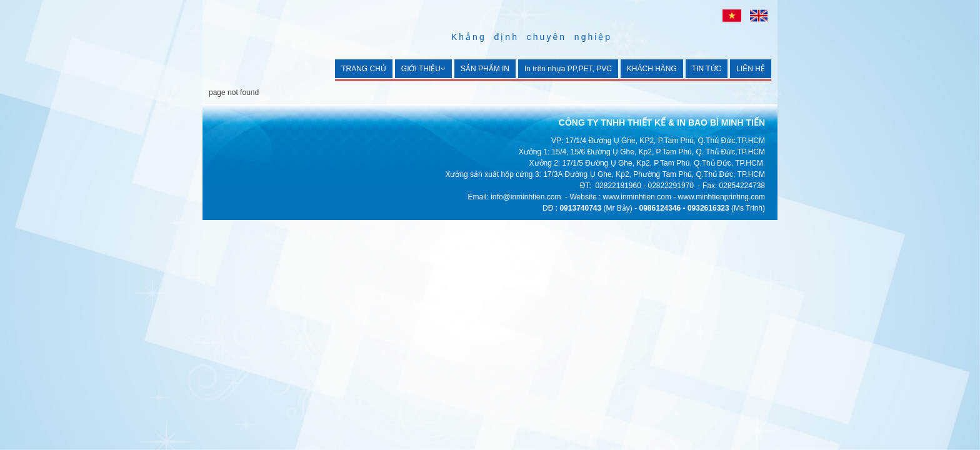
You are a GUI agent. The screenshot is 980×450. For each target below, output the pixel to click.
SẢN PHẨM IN (485, 69)
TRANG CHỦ (364, 69)
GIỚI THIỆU (423, 69)
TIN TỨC (707, 69)
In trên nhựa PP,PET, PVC (568, 69)
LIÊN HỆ (751, 69)
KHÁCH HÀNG (652, 69)
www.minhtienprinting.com (722, 197)
